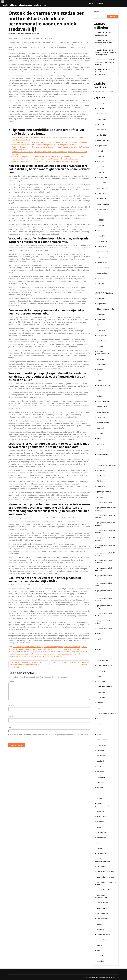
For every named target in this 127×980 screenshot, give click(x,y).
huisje (99, 650)
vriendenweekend (103, 935)
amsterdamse (102, 335)
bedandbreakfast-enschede (22, 34)
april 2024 (101, 231)
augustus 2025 (102, 146)
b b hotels (101, 359)
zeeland (100, 956)
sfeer (54, 654)
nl (98, 729)
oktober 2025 (102, 135)
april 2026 (101, 103)
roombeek (101, 782)
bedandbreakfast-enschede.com (24, 5)
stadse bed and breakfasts (71, 654)
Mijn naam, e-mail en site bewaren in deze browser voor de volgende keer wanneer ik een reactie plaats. (49, 735)
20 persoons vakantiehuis (106, 309)
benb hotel (101, 417)
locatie (24, 652)
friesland (100, 481)
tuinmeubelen (102, 832)
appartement (102, 341)
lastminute (101, 692)
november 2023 (103, 257)
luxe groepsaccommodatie (107, 713)
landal (99, 676)
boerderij (100, 428)
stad (58, 654)
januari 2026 (102, 119)
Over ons (91, 4)
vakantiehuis (102, 866)
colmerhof (101, 444)
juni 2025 (100, 156)
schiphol (100, 798)
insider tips (46, 649)
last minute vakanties (105, 687)
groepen (100, 497)
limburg (100, 703)
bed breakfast (102, 407)
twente (100, 848)
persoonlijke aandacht (17, 654)
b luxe (99, 375)
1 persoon (101, 298)
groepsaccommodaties (105, 628)
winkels (59, 656)
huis (99, 644)
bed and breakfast (104, 401)
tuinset (100, 843)
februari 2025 (102, 177)
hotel (99, 639)
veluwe (100, 924)
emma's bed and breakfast (107, 465)
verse (53, 656)
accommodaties (31, 647)
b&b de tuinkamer (104, 385)
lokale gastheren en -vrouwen (49, 652)
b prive (100, 380)
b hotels (100, 370)
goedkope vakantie (104, 492)
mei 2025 (100, 162)
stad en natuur (102, 816)
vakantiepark (102, 908)
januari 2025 (102, 183)
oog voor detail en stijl (81, 652)
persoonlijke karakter (34, 654)
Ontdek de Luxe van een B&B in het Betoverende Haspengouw (105, 42)
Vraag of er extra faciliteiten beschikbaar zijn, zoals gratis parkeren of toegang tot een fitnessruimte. (50, 142)
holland (100, 634)
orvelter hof (101, 756)
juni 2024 (100, 220)
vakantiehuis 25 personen (106, 877)
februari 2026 (102, 114)
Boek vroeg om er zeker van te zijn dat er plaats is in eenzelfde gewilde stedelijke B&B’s (45, 161)
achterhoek (101, 330)
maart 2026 (101, 108)
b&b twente (101, 391)
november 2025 (103, 130)
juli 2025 (100, 151)
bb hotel (100, 396)
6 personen (101, 314)
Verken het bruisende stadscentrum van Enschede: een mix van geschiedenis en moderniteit (26, 665)
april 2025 (101, 167)
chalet (99, 439)
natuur (100, 724)
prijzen (100, 766)
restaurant (101, 777)
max (99, 719)
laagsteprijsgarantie (104, 671)
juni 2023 (100, 284)
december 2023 (103, 252)
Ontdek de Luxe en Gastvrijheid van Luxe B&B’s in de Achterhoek (106, 72)
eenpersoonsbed (103, 455)
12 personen (102, 304)
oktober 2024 (102, 199)
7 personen (101, 320)
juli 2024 (100, 215)
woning (100, 945)
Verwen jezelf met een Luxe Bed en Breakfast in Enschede (71, 663)
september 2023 (103, 268)
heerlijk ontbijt (18, 649)
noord (99, 734)
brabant (100, 433)
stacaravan (101, 811)
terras (99, 827)
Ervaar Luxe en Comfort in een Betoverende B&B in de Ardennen (105, 62)
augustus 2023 (102, 273)
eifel (99, 460)
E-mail (11, 716)
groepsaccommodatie (105, 502)
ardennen (101, 346)
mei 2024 (100, 225)
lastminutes (101, 697)
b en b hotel (101, 364)
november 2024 (103, 193)
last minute (101, 681)
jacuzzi (99, 655)
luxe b (99, 708)
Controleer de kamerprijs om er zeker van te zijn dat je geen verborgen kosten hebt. (44, 145)
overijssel (100, 761)
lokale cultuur (32, 652)
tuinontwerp (102, 838)
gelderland (101, 486)
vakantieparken (103, 913)
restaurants (47, 654)
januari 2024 (102, 247)
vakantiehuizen (103, 903)
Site (10, 728)
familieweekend (103, 476)
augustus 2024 (102, 209)
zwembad (101, 961)
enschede (101, 470)
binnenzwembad (103, 423)
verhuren (100, 929)
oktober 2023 (102, 262)
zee (98, 950)
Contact (100, 4)
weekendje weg (103, 940)
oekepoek (101, 750)
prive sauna (101, 772)
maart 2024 (101, 236)
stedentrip (101, 822)
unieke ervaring (32, 656)
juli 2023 (100, 278)
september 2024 (103, 204)
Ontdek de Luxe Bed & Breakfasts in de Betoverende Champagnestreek (105, 52)
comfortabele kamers (72, 647)
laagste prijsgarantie (104, 665)
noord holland (102, 745)
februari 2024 (102, 241)
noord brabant (102, 740)
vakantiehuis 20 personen (106, 872)
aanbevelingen (18, 647)
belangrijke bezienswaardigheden (50, 647)
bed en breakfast (103, 412)
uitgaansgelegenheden (17, 656)
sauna (99, 793)
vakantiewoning (103, 919)
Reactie (12, 681)
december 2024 (103, 188)
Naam (11, 705)
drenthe (100, 449)
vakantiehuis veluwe (104, 890)
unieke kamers (45, 656)
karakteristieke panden (60, 649)
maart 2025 (101, 172)
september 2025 (103, 140)
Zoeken (96, 12)
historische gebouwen (33, 649)
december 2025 (103, 124)
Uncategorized (102, 853)
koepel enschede (103, 660)
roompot (100, 788)
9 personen (101, 325)
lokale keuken (66, 652)
